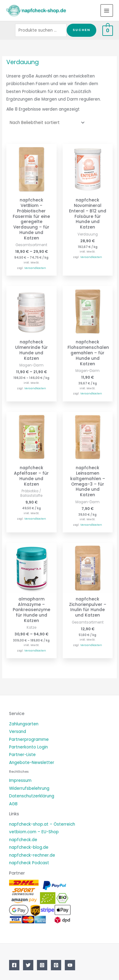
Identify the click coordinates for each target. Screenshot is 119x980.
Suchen (81, 30)
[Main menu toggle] (107, 10)
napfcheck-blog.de (29, 847)
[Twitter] (28, 965)
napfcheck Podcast (29, 863)
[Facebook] (14, 965)
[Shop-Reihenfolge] (46, 123)
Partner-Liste (22, 755)
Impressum (20, 781)
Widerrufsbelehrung (29, 788)
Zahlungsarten (24, 724)
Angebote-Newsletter (32, 763)
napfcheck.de (23, 840)
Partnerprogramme (29, 739)
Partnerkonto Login (28, 747)
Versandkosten (35, 268)
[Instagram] (42, 965)
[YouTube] (70, 965)
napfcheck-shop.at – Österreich (42, 824)
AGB (13, 804)
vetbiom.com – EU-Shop (34, 832)
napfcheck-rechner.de (32, 855)
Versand (18, 732)
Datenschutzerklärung (32, 796)
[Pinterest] (56, 965)
